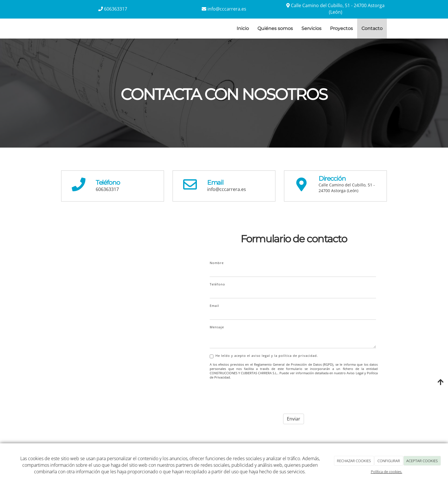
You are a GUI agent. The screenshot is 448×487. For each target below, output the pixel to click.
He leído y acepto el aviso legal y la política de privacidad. (264, 356)
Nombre (217, 263)
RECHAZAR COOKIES (354, 461)
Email (214, 306)
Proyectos (341, 28)
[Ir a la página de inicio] (55, 29)
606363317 (116, 9)
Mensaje (217, 327)
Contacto (372, 28)
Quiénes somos (275, 28)
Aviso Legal (355, 373)
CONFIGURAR (389, 461)
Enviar (294, 419)
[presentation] (253, 395)
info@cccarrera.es (227, 9)
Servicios (311, 28)
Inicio (243, 28)
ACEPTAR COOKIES (422, 461)
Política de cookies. (387, 472)
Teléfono (217, 284)
